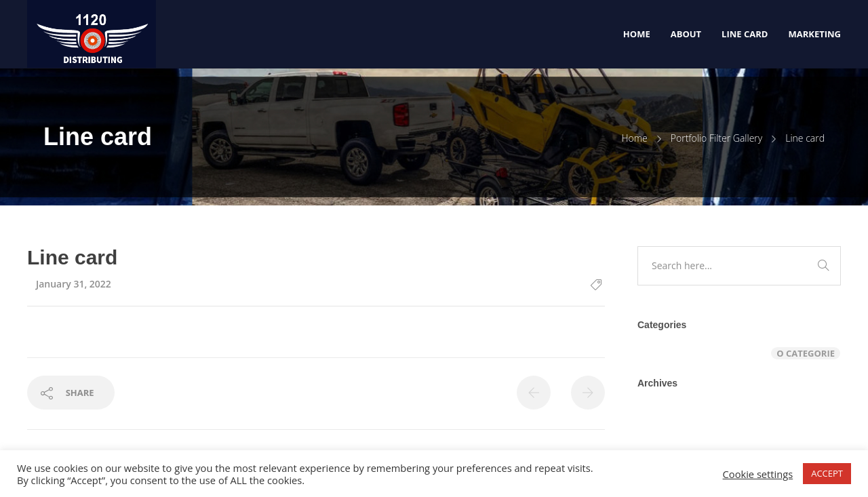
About (686, 34)
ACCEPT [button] (827, 473)
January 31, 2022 (74, 284)
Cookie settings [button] (758, 474)
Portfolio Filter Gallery (716, 138)
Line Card (745, 34)
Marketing (814, 34)
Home (637, 34)
